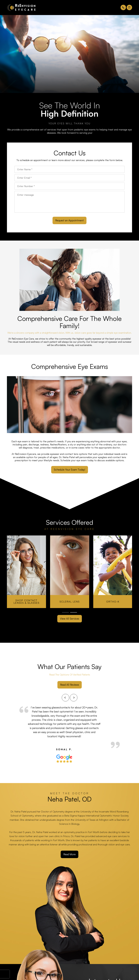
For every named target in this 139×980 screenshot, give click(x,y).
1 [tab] (65, 612)
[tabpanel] (26, 572)
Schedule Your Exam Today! (70, 470)
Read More (69, 854)
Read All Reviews (70, 685)
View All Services (70, 619)
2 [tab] (74, 612)
